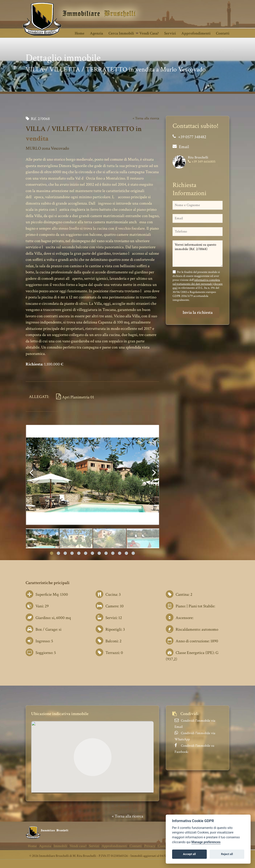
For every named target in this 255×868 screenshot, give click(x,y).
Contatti (223, 33)
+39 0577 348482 (192, 137)
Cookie (163, 846)
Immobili (60, 846)
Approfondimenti (196, 33)
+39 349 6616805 (204, 162)
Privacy (150, 846)
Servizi (170, 33)
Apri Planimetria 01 (75, 397)
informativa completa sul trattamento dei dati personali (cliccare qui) (198, 284)
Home (80, 33)
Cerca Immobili (121, 33)
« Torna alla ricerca (146, 118)
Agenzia (96, 33)
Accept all (189, 854)
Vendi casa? (149, 33)
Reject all (227, 854)
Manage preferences (206, 842)
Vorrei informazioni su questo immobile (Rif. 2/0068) (198, 254)
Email (184, 147)
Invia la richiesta (198, 312)
